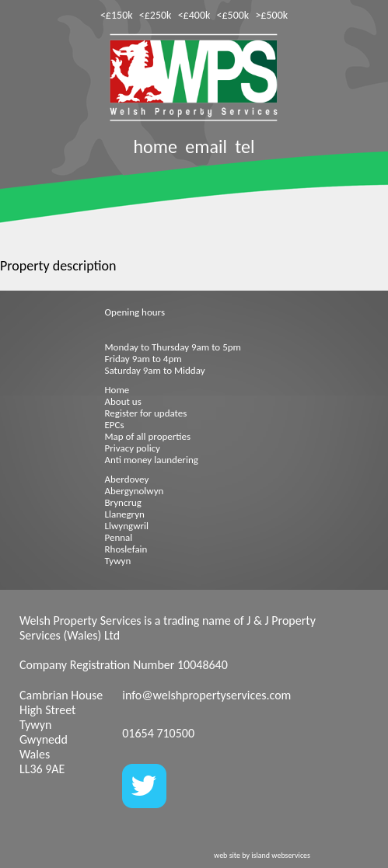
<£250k (156, 15)
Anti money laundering (152, 460)
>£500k (271, 15)
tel (245, 146)
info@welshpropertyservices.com (206, 695)
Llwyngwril (127, 526)
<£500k (233, 15)
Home (117, 390)
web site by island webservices (262, 855)
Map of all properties (148, 436)
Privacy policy (133, 448)
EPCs (115, 425)
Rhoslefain (126, 549)
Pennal (119, 537)
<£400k (194, 15)
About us (123, 401)
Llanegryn (125, 514)
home (155, 146)
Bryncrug (123, 502)
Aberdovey (127, 479)
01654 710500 (158, 733)
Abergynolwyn (135, 491)
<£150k (117, 15)
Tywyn (118, 561)
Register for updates (146, 413)
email (206, 146)
